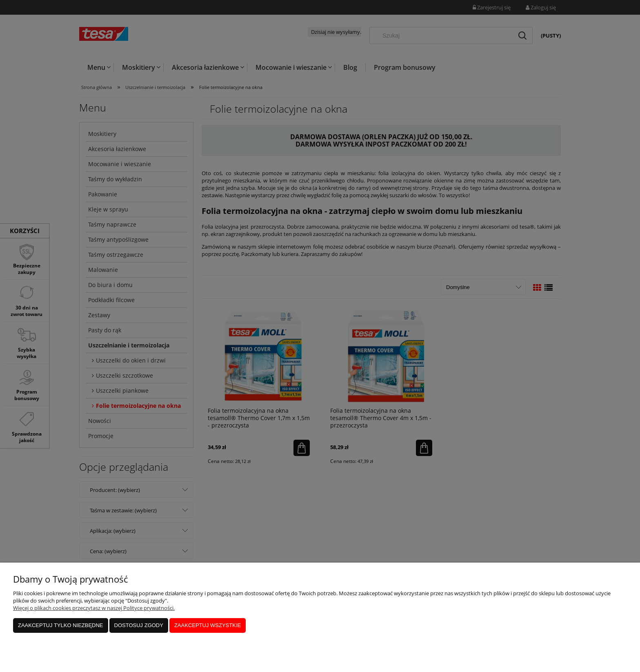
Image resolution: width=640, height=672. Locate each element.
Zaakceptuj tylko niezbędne (61, 625)
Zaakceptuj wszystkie (208, 625)
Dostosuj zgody (139, 625)
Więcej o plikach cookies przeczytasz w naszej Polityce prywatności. (94, 608)
